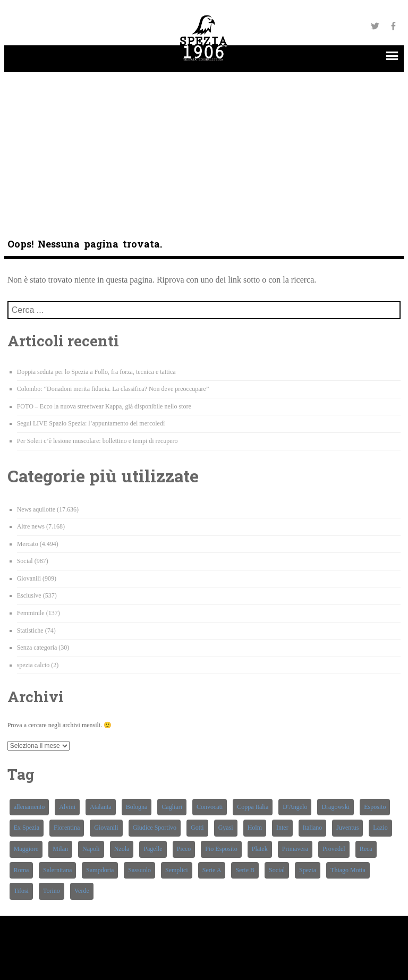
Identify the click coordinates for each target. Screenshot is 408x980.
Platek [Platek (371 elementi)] (260, 849)
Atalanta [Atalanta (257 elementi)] (101, 807)
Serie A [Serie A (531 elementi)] (212, 870)
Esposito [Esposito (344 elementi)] (375, 807)
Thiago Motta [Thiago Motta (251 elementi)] (348, 870)
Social (25, 561)
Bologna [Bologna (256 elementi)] (137, 807)
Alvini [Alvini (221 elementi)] (67, 807)
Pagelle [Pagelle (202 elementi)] (153, 849)
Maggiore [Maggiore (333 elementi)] (26, 849)
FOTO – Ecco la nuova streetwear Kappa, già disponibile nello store (104, 406)
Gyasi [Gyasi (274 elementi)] (226, 828)
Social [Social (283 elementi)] (277, 870)
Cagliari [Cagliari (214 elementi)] (172, 807)
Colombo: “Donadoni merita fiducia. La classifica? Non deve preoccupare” (113, 389)
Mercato (28, 544)
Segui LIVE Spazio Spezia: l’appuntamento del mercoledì (91, 423)
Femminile (31, 613)
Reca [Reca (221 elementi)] (366, 849)
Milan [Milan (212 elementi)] (60, 849)
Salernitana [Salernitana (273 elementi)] (57, 870)
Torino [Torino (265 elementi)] (52, 891)
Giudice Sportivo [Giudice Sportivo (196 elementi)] (155, 828)
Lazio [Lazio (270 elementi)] (380, 828)
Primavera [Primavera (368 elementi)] (295, 849)
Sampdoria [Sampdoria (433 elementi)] (100, 870)
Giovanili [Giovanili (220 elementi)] (106, 828)
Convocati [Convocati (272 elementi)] (210, 807)
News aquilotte (36, 509)
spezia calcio (33, 665)
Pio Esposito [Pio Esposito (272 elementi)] (221, 849)
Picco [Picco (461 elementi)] (184, 849)
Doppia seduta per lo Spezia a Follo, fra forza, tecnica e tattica (96, 372)
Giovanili (29, 578)
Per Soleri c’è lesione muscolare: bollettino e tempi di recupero (97, 441)
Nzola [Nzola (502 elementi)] (122, 849)
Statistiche (30, 630)
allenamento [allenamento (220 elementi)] (29, 807)
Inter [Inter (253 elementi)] (282, 828)
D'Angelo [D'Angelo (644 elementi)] (295, 807)
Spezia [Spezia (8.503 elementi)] (308, 870)
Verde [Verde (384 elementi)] (82, 891)
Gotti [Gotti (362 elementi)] (197, 828)
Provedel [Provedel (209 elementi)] (334, 849)
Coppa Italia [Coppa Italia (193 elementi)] (253, 807)
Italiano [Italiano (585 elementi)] (313, 828)
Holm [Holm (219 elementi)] (255, 828)
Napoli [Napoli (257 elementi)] (91, 849)
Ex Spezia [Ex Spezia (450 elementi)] (27, 828)
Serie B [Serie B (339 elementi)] (245, 870)
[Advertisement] (204, 147)
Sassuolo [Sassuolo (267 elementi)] (139, 870)
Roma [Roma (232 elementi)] (22, 870)
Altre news (31, 526)
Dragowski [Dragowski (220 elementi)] (335, 807)
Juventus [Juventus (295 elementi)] (347, 828)
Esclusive (29, 595)
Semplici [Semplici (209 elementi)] (177, 870)
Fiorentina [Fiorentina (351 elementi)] (67, 828)
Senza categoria (37, 647)
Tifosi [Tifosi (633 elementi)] (21, 891)
